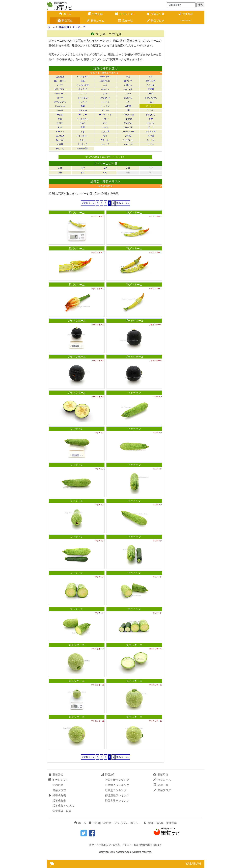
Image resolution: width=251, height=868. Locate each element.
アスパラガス (83, 77)
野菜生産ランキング (117, 780)
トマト (105, 119)
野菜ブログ (156, 21)
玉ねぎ (60, 115)
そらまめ (83, 110)
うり (151, 77)
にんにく (151, 123)
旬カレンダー (125, 14)
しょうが (105, 106)
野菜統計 (186, 14)
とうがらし (151, 115)
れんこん (60, 148)
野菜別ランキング (116, 790)
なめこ (83, 123)
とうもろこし (83, 119)
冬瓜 (60, 119)
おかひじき (151, 81)
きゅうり (128, 89)
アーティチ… (105, 77)
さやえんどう (60, 102)
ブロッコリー (128, 132)
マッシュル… (83, 136)
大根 (128, 110)
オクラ (60, 85)
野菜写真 (65, 21)
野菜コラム (95, 21)
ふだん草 (105, 132)
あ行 (60, 168)
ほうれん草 (151, 132)
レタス (151, 144)
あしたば (60, 77)
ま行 (83, 172)
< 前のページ (88, 203)
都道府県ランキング (117, 795)
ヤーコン (151, 140)
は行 (60, 172)
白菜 (83, 127)
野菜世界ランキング (117, 801)
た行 (128, 168)
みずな (128, 136)
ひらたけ (128, 127)
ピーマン (60, 132)
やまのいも (128, 140)
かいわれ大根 (83, 85)
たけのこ (151, 110)
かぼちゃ (128, 85)
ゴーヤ (60, 98)
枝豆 (83, 81)
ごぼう (128, 93)
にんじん (128, 123)
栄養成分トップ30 (63, 806)
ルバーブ (128, 144)
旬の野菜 (58, 785)
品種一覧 (125, 21)
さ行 (105, 168)
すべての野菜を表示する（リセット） (105, 157)
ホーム (65, 14)
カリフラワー (60, 89)
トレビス (128, 119)
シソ (128, 102)
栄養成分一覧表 (62, 811)
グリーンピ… (60, 93)
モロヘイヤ (105, 140)
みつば (151, 136)
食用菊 (128, 106)
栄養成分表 (156, 14)
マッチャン (134, 393)
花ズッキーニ (77, 213)
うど (128, 77)
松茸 (105, 136)
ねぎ (60, 127)
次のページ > (123, 203)
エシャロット (60, 81)
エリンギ (128, 81)
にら (105, 123)
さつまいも (105, 98)
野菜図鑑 (95, 14)
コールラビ (83, 98)
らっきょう (83, 144)
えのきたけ (105, 81)
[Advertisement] (186, 81)
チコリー (83, 115)
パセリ (105, 127)
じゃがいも (60, 106)
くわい (105, 93)
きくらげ (83, 89)
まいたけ (60, 136)
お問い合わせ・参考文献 (160, 823)
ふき (83, 132)
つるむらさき (128, 115)
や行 (105, 172)
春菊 (83, 106)
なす (151, 119)
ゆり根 (60, 144)
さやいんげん (151, 98)
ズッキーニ (79, 27)
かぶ (105, 85)
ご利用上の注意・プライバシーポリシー (115, 823)
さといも (128, 98)
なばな (60, 123)
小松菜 (151, 93)
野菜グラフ (59, 790)
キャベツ (105, 89)
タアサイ (105, 110)
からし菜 (151, 85)
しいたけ (83, 102)
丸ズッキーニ (77, 645)
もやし (83, 140)
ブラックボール (77, 321)
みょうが (60, 140)
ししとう (105, 102)
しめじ (151, 102)
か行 (83, 168)
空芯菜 (151, 89)
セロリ (60, 110)
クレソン (83, 93)
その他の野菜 (83, 148)
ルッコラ (105, 144)
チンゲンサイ (105, 115)
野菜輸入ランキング (117, 785)
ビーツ (151, 127)
